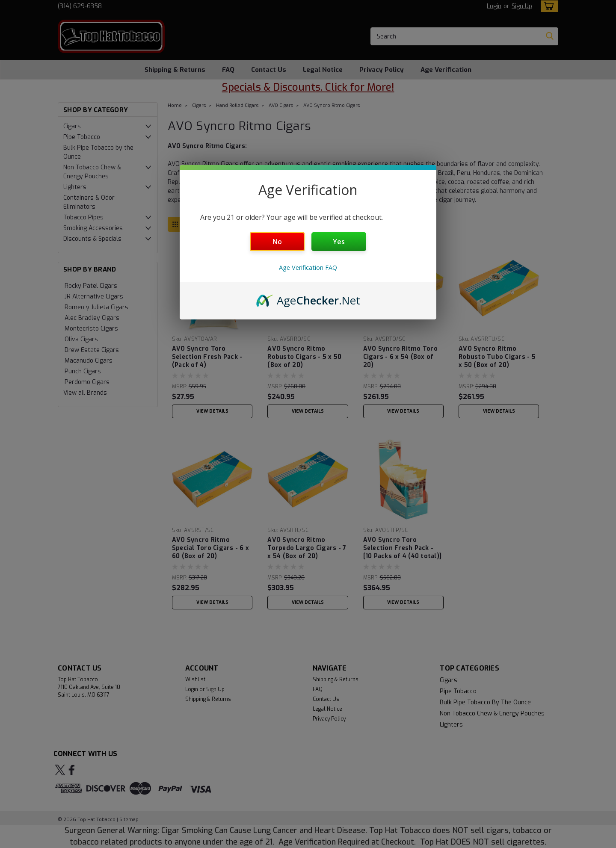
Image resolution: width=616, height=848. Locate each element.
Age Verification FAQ (308, 267)
